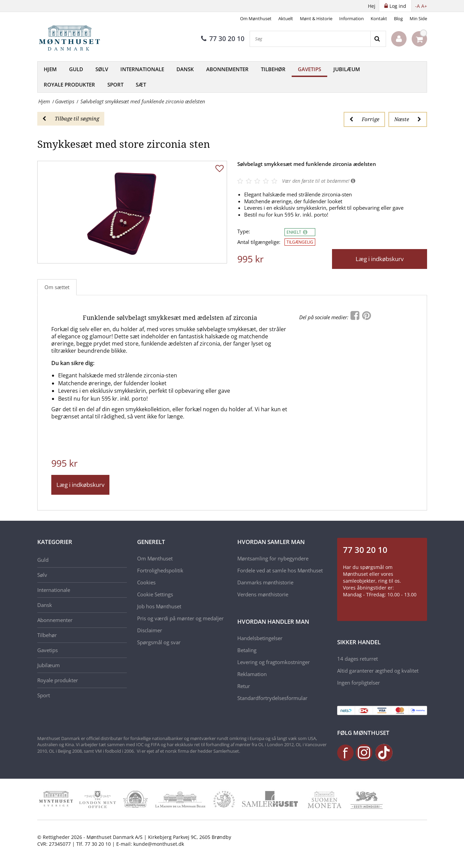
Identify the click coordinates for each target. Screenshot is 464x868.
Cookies (146, 582)
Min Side (418, 18)
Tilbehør (273, 69)
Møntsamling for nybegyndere (273, 558)
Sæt (141, 85)
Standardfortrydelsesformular (272, 698)
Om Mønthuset (256, 18)
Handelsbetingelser (260, 638)
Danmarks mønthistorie (265, 582)
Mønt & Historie (316, 18)
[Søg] (310, 39)
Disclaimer (150, 630)
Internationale (142, 69)
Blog (398, 18)
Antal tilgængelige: (259, 242)
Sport (115, 85)
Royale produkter (69, 85)
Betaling (247, 650)
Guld (76, 69)
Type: (244, 231)
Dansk (185, 69)
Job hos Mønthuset (159, 606)
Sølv (102, 69)
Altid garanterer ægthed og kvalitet (378, 671)
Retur (244, 686)
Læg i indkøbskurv (380, 259)
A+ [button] (424, 6)
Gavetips (309, 69)
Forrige (364, 119)
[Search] (378, 39)
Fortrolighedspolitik (160, 570)
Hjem (50, 69)
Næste (408, 119)
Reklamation (252, 674)
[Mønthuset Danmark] (71, 39)
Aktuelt (286, 18)
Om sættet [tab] (57, 287)
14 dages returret (357, 659)
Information (352, 18)
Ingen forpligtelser (359, 683)
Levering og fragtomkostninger (274, 662)
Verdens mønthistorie (263, 594)
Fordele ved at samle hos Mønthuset (280, 570)
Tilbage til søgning (71, 118)
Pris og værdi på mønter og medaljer (180, 618)
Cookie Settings (155, 594)
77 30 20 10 (223, 39)
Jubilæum (347, 69)
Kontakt (379, 18)
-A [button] (417, 6)
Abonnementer (227, 69)
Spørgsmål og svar (159, 642)
